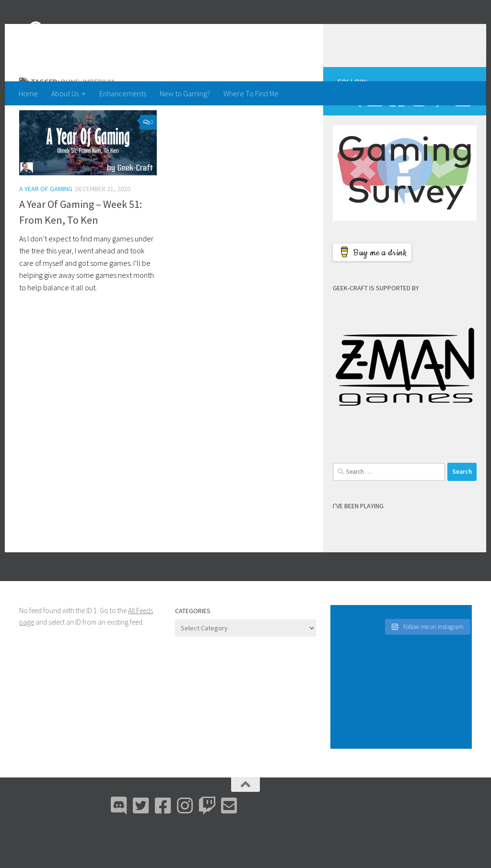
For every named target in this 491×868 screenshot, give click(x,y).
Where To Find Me (251, 93)
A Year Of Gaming (46, 227)
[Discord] (352, 137)
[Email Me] (463, 137)
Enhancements (123, 93)
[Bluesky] (374, 137)
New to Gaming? (185, 93)
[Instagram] (419, 137)
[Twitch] (441, 137)
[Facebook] (397, 137)
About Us (65, 93)
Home (28, 93)
